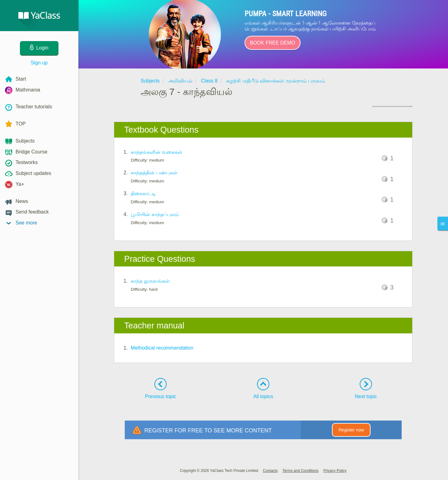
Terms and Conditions (301, 471)
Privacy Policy (335, 471)
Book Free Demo (273, 43)
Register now (351, 430)
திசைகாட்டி (143, 193)
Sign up (39, 63)
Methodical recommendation (162, 348)
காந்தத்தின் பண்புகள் (154, 173)
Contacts (270, 471)
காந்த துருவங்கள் (150, 281)
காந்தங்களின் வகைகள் (156, 152)
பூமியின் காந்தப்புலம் (155, 214)
